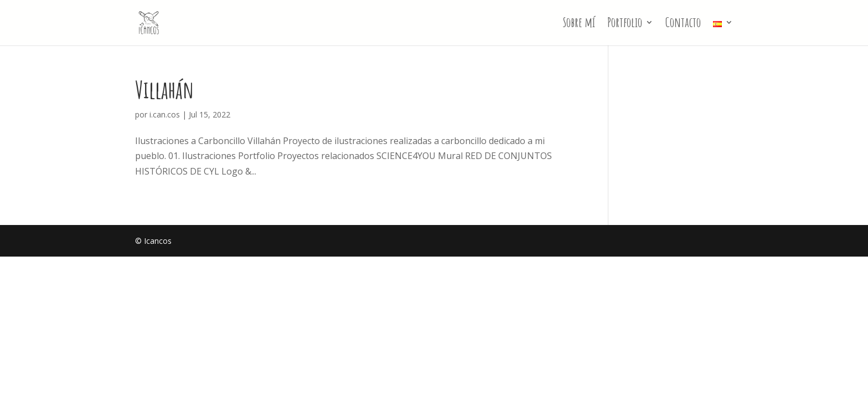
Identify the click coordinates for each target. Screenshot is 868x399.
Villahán (164, 89)
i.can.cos (165, 114)
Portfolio (625, 24)
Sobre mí (579, 24)
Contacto (683, 24)
